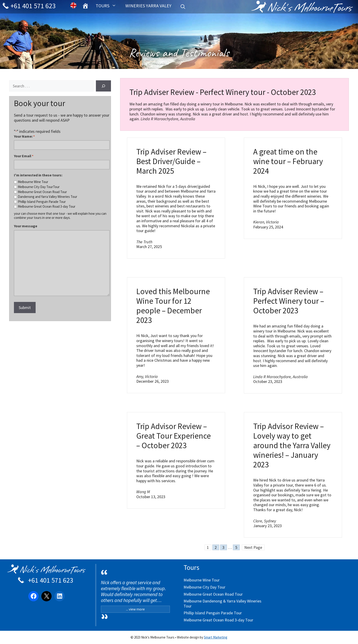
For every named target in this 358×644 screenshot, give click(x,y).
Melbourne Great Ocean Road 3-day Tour (47, 207)
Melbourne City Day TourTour (39, 187)
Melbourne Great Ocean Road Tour (42, 192)
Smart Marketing (216, 637)
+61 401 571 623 (30, 6)
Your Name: (24, 136)
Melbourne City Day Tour (204, 587)
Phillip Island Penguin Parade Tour (42, 202)
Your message (26, 226)
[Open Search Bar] (183, 7)
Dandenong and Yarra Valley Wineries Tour (47, 197)
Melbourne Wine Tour (33, 182)
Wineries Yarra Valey (148, 6)
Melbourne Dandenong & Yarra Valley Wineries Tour (222, 603)
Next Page (253, 547)
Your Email (24, 156)
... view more (135, 609)
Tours (108, 6)
